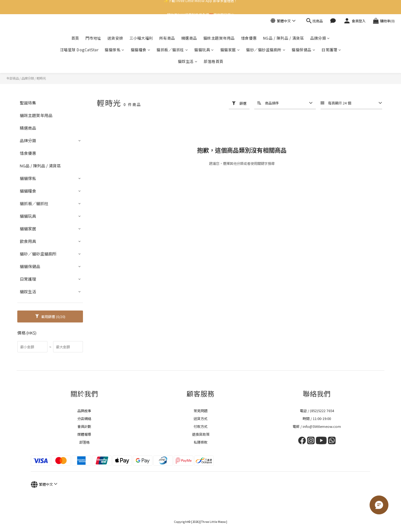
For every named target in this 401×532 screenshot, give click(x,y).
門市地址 (93, 38)
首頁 (75, 38)
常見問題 (200, 411)
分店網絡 (84, 418)
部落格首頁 (214, 61)
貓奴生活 (188, 61)
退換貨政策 (201, 434)
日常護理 (331, 50)
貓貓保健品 (303, 50)
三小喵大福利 (141, 38)
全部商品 (13, 78)
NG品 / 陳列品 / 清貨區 (284, 38)
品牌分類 (320, 38)
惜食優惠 (249, 38)
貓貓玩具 (204, 50)
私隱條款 (200, 442)
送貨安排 (115, 38)
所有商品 (167, 38)
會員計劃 (84, 426)
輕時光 (41, 78)
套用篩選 (50, 316)
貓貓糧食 (141, 50)
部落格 (84, 442)
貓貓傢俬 (115, 50)
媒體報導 (84, 434)
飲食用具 (28, 241)
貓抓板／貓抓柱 (172, 50)
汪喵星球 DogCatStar (79, 50)
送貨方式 (200, 418)
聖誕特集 (28, 103)
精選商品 (189, 38)
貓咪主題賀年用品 (219, 38)
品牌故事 (84, 411)
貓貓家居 (230, 50)
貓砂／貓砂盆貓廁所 (266, 50)
